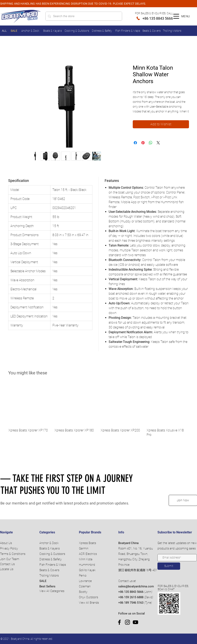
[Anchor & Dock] (31, 31)
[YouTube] (135, 622)
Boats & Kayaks (50, 548)
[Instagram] (127, 622)
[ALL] (5, 31)
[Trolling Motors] (173, 31)
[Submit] (169, 566)
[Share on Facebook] (135, 143)
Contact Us (7, 564)
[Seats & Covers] (152, 31)
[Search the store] (83, 16)
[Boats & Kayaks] (53, 31)
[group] (99, 410)
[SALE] (14, 31)
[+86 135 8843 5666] (145, 18)
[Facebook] (119, 622)
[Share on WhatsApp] (151, 143)
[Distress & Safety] (102, 31)
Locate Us (7, 569)
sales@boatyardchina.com (136, 586)
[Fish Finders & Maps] (128, 31)
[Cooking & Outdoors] (77, 31)
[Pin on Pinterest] (143, 143)
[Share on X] (158, 143)
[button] (176, 16)
